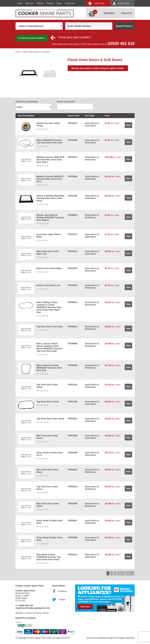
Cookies (29, 613)
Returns (50, 3)
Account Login (124, 3)
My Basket (109, 13)
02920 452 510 (121, 43)
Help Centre (99, 3)
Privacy (38, 613)
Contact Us (70, 3)
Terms (46, 613)
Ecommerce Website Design (100, 638)
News (59, 3)
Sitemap (19, 613)
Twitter (62, 600)
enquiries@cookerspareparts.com (33, 608)
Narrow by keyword (66, 102)
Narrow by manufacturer (27, 102)
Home (20, 3)
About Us (29, 3)
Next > (121, 573)
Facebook (62, 591)
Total (127, 13)
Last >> (130, 573)
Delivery (40, 3)
